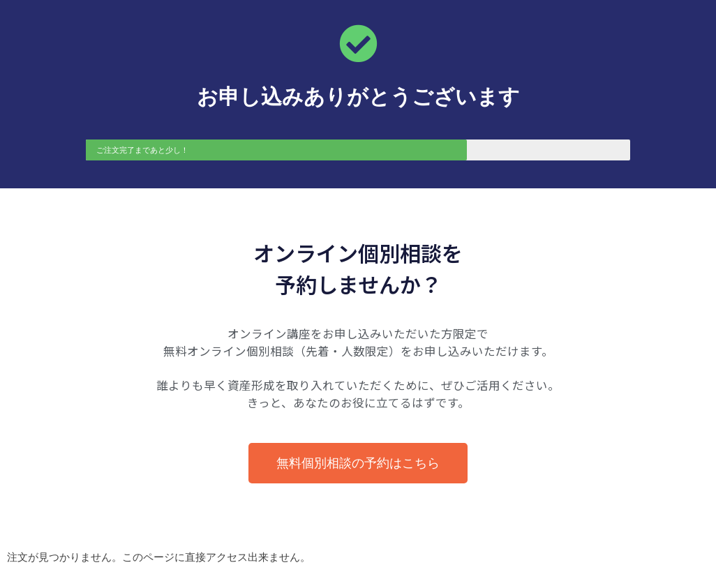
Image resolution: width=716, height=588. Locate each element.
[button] (358, 463)
